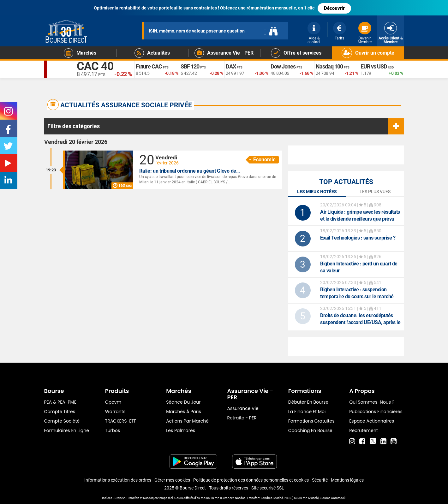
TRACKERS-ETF (121, 421)
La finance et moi (307, 412)
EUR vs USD (374, 66)
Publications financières (376, 412)
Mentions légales (347, 480)
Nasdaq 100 (329, 66)
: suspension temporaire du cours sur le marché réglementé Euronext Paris (357, 296)
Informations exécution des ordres (118, 480)
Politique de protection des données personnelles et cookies (251, 480)
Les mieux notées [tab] (317, 192)
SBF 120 (190, 66)
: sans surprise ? (358, 238)
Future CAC (149, 66)
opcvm (113, 402)
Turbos (113, 430)
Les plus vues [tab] (375, 192)
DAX (231, 66)
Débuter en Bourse (308, 402)
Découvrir (334, 8)
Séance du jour (183, 402)
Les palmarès (181, 430)
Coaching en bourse (310, 430)
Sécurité (320, 480)
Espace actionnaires (372, 421)
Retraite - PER (242, 418)
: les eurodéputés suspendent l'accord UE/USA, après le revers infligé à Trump (360, 322)
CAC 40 (95, 66)
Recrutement (364, 430)
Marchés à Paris (184, 412)
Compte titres (60, 412)
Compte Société (62, 421)
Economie (264, 160)
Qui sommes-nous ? (372, 402)
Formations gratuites (311, 421)
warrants (115, 412)
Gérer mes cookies (172, 480)
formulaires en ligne (67, 430)
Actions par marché (187, 421)
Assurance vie (243, 408)
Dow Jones (283, 66)
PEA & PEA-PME (60, 402)
